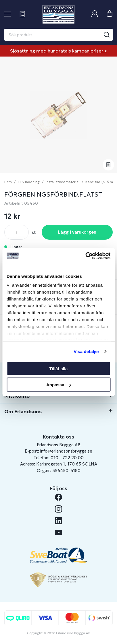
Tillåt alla (59, 368)
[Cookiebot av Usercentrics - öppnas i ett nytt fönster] (85, 256)
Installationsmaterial (63, 182)
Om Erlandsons (23, 412)
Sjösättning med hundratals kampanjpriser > (59, 51)
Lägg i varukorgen (77, 232)
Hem (8, 182)
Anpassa (59, 385)
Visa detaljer (86, 351)
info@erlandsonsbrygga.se (66, 451)
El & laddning (29, 182)
